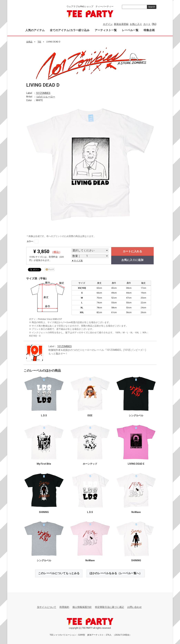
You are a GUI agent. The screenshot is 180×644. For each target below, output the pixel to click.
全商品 (29, 42)
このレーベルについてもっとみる (59, 573)
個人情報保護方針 (82, 607)
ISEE (90, 415)
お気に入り (136, 24)
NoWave (136, 512)
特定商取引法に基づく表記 (109, 607)
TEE (39, 42)
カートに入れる (132, 251)
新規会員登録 (121, 24)
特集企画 (149, 30)
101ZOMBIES (43, 93)
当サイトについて (47, 607)
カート (147, 24)
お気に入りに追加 (132, 260)
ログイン (108, 24)
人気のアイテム (35, 30)
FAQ (154, 24)
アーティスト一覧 (106, 30)
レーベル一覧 (130, 30)
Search (152, 7)
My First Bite (44, 464)
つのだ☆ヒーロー (46, 96)
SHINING (44, 512)
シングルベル (136, 415)
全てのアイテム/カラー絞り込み (70, 30)
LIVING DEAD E (136, 464)
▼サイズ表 (77, 261)
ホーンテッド (90, 464)
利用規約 (64, 607)
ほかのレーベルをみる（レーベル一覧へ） (116, 573)
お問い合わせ (134, 607)
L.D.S (44, 415)
